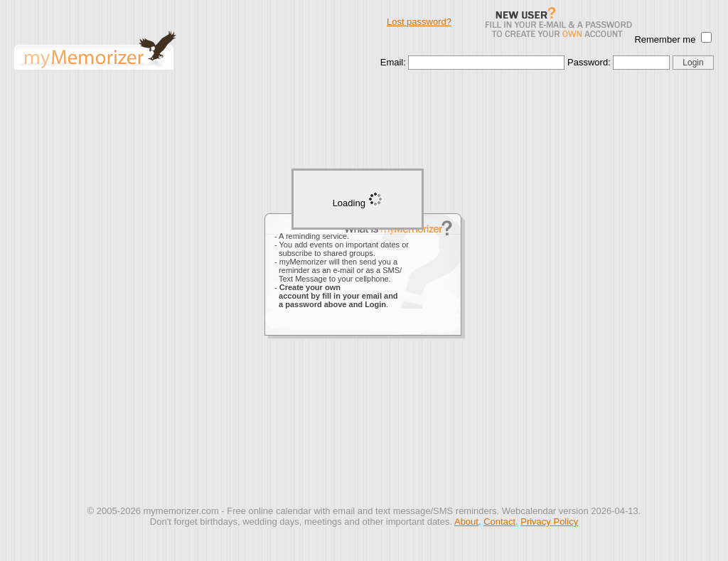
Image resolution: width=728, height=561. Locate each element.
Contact (499, 522)
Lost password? (419, 22)
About (466, 522)
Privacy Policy (549, 522)
